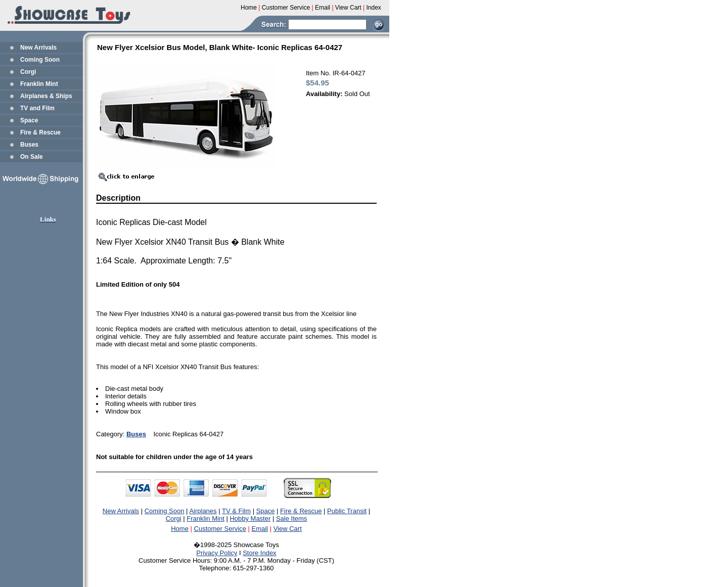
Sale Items (291, 518)
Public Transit (347, 511)
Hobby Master (250, 518)
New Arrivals (38, 48)
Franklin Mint (39, 84)
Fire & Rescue (40, 132)
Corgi (28, 72)
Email (260, 529)
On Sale (32, 157)
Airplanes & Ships (46, 96)
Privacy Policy (217, 553)
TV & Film (236, 511)
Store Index (260, 553)
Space (29, 120)
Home (180, 529)
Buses (29, 145)
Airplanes (203, 511)
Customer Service (220, 529)
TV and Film (37, 108)
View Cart (288, 529)
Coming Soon (40, 60)
